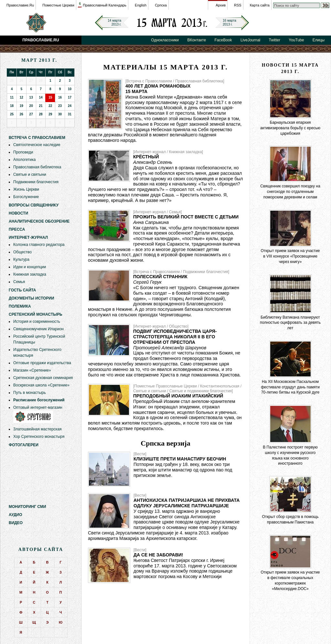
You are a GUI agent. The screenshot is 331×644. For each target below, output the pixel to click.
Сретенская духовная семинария (43, 378)
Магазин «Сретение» (32, 370)
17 (70, 97)
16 (60, 97)
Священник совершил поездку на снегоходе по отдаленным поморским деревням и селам (290, 192)
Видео (16, 523)
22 (50, 106)
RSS (238, 5)
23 (60, 106)
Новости (18, 213)
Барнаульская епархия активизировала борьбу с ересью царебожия (290, 128)
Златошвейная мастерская (37, 429)
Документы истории (32, 298)
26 (21, 114)
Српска (161, 5)
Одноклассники (165, 40)
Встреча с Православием (37, 138)
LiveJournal (250, 40)
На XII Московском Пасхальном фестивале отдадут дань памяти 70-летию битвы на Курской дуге (290, 387)
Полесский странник (160, 277)
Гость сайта (22, 290)
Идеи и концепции (30, 267)
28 (41, 114)
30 (60, 114)
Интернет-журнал (28, 238)
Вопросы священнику (34, 205)
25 (12, 114)
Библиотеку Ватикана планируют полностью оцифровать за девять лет (290, 323)
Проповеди (23, 152)
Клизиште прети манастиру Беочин (180, 459)
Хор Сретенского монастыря (39, 437)
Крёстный (146, 157)
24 (70, 106)
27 (31, 114)
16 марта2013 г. (230, 22)
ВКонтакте (197, 40)
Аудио (16, 515)
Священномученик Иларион (38, 329)
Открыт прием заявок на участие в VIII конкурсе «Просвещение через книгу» (290, 256)
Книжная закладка (30, 274)
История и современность (37, 322)
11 (12, 97)
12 (21, 97)
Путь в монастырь (30, 393)
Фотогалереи (24, 445)
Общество (22, 252)
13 (31, 97)
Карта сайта (260, 5)
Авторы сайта (41, 549)
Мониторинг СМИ (27, 507)
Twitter (275, 40)
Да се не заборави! (158, 555)
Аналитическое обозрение (39, 221)
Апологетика (25, 160)
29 (50, 114)
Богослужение (26, 197)
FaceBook (223, 40)
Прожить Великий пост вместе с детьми (186, 217)
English (141, 5)
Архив (221, 5)
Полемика (20, 306)
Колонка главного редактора (39, 245)
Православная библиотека (37, 167)
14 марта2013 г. (114, 22)
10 (70, 89)
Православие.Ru (20, 5)
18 (12, 106)
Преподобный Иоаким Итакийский (178, 396)
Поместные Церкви (58, 5)
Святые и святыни (30, 174)
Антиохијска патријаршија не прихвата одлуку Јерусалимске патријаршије (187, 503)
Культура (21, 259)
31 (70, 114)
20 (31, 106)
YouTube (296, 40)
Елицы (319, 40)
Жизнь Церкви (26, 189)
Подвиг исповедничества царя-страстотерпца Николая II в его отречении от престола (175, 337)
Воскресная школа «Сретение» (41, 385)
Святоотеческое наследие (37, 145)
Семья (19, 282)
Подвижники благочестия (36, 182)
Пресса (17, 229)
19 (21, 106)
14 (41, 97)
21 (41, 106)
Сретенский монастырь (36, 314)
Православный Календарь (105, 5)
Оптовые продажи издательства (42, 363)
